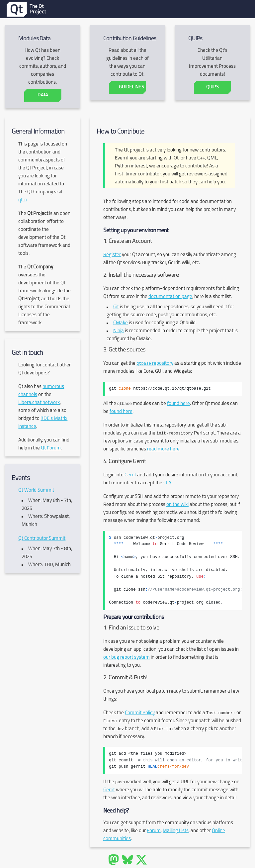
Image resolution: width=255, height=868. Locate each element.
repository (155, 364)
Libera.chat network (39, 403)
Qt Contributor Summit (42, 539)
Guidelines (131, 87)
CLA (167, 483)
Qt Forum (51, 448)
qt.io (23, 200)
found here (178, 404)
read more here (163, 449)
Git (116, 307)
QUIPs (212, 87)
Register (112, 255)
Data (43, 95)
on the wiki (177, 505)
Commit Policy (140, 713)
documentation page (170, 297)
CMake (121, 323)
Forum (154, 831)
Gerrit (130, 475)
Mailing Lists (176, 831)
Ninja (119, 331)
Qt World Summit (36, 490)
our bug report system (127, 658)
